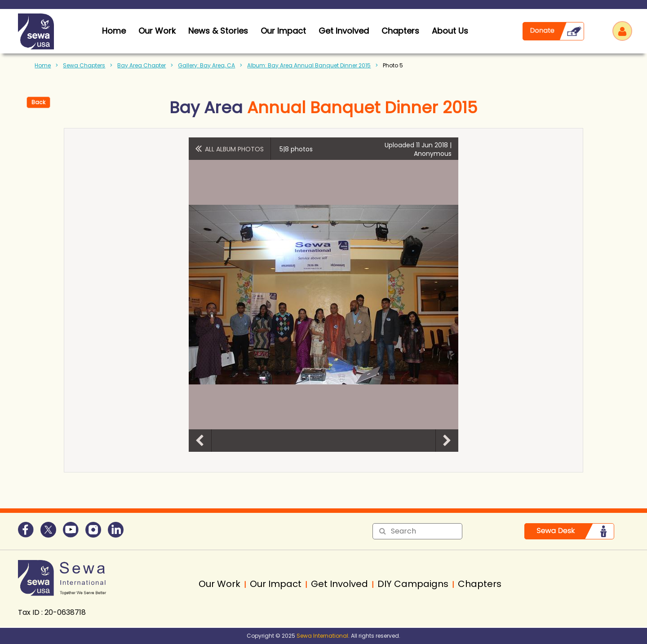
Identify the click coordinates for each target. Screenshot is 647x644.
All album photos (234, 149)
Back (38, 102)
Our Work (157, 31)
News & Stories (218, 31)
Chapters (400, 31)
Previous (200, 441)
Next (447, 441)
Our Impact (283, 31)
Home (43, 65)
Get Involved (344, 31)
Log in (622, 31)
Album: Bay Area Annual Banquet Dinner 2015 (309, 65)
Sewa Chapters (84, 65)
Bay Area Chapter (142, 65)
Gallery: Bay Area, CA (206, 65)
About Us (450, 31)
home (114, 31)
